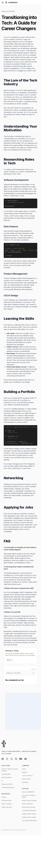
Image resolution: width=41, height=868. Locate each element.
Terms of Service (27, 777)
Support (24, 774)
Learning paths (6, 776)
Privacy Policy (26, 781)
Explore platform (7, 779)
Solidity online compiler (29, 816)
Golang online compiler (29, 819)
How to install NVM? (28, 794)
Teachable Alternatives (29, 812)
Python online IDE (27, 806)
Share (10, 662)
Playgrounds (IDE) (7, 786)
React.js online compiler (29, 802)
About (24, 771)
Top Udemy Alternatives (29, 822)
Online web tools (7, 809)
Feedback (25, 784)
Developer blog (6, 802)
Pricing (4, 799)
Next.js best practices (29, 809)
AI (2, 783)
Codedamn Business (8, 789)
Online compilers (7, 806)
